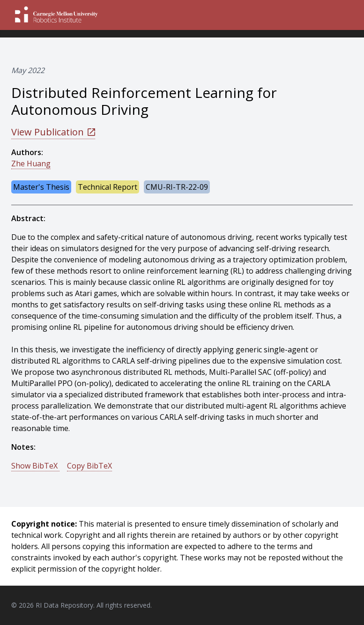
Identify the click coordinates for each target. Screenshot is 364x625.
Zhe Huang (31, 164)
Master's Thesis (41, 187)
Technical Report (108, 187)
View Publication (53, 132)
